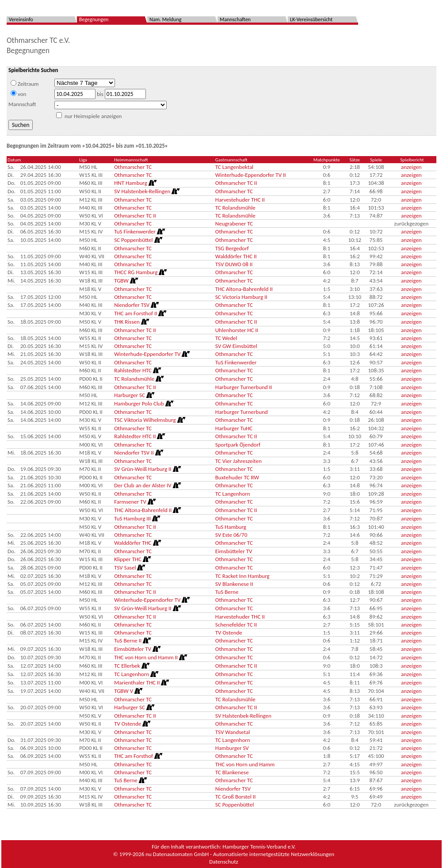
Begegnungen (94, 19)
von (18, 94)
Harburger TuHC (234, 428)
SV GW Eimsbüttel (236, 346)
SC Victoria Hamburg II (241, 297)
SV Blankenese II (234, 584)
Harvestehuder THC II (240, 200)
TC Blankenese (232, 772)
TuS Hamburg (231, 527)
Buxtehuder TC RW (237, 477)
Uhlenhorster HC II (237, 330)
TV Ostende (229, 633)
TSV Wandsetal (233, 732)
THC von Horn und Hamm (245, 764)
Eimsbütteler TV (234, 551)
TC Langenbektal (234, 167)
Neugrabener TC (234, 224)
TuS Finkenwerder (236, 362)
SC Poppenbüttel (235, 805)
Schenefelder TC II (236, 625)
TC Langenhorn (233, 494)
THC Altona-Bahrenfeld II (244, 289)
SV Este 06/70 (231, 535)
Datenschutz (223, 862)
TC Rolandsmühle (235, 208)
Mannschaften (235, 19)
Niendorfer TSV (233, 789)
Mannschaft (22, 104)
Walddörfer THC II (236, 256)
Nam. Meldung (165, 19)
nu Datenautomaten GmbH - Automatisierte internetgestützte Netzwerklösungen (240, 854)
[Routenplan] (152, 183)
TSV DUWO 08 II (234, 264)
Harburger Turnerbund (242, 412)
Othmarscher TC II (236, 183)
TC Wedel (226, 338)
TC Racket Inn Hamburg (243, 576)
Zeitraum (25, 84)
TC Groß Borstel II (235, 797)
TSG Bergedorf (232, 248)
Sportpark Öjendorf (238, 445)
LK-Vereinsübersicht (311, 19)
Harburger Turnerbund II (244, 387)
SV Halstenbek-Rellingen (243, 716)
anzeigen (411, 167)
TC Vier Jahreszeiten (239, 461)
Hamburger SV (232, 748)
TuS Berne (227, 592)
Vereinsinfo (21, 19)
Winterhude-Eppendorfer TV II (251, 175)
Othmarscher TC (133, 167)
